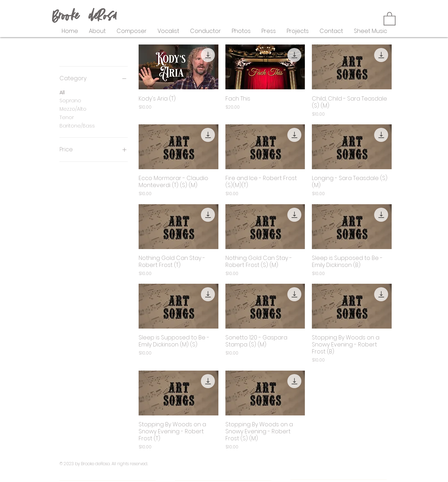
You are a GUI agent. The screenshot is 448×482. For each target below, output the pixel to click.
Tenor (67, 117)
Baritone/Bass (77, 126)
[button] (390, 18)
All (62, 92)
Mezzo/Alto (73, 109)
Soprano (70, 100)
